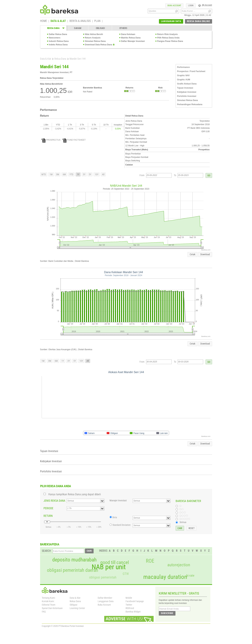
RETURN (48, 516)
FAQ (44, 612)
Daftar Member (105, 598)
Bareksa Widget (133, 612)
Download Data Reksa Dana (99, 45)
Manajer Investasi (118, 500)
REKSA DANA (53, 28)
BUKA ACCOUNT (174, 6)
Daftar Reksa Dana (58, 34)
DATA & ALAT (58, 21)
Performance (183, 67)
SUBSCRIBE (167, 613)
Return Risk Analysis (168, 34)
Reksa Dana (60, 59)
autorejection (179, 565)
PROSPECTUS (51, 140)
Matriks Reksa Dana (131, 38)
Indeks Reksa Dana (58, 45)
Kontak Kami (48, 601)
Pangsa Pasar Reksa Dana (170, 41)
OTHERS (123, 28)
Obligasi (73, 605)
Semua (183, 522)
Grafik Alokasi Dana (187, 84)
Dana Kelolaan (128, 34)
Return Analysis (93, 38)
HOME (44, 21)
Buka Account (104, 605)
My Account (205, 5)
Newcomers (55, 38)
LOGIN (191, 6)
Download (205, 254)
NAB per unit (109, 567)
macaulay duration (165, 577)
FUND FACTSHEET (74, 140)
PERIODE (48, 508)
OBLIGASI (100, 28)
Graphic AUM (184, 80)
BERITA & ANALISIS (80, 21)
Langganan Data (106, 601)
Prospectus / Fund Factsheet (191, 71)
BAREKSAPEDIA (50, 544)
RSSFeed (130, 608)
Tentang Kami (48, 598)
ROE (150, 561)
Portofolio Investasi (187, 96)
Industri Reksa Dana (59, 41)
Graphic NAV (183, 75)
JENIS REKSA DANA (54, 501)
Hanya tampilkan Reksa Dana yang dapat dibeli (75, 494)
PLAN (97, 21)
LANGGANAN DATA (171, 21)
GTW (126, 574)
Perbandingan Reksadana (190, 104)
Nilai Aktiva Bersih (94, 34)
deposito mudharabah (74, 560)
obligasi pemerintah (103, 577)
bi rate (190, 575)
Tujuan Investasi (185, 88)
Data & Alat (46, 59)
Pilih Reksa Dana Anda (168, 38)
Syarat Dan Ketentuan (52, 608)
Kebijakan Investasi (187, 92)
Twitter (129, 605)
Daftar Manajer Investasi (133, 41)
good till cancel (115, 562)
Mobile (129, 598)
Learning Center (77, 608)
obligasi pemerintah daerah (73, 570)
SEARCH (46, 551)
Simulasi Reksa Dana (95, 41)
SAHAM (78, 28)
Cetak (192, 254)
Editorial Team (49, 605)
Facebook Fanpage (135, 601)
